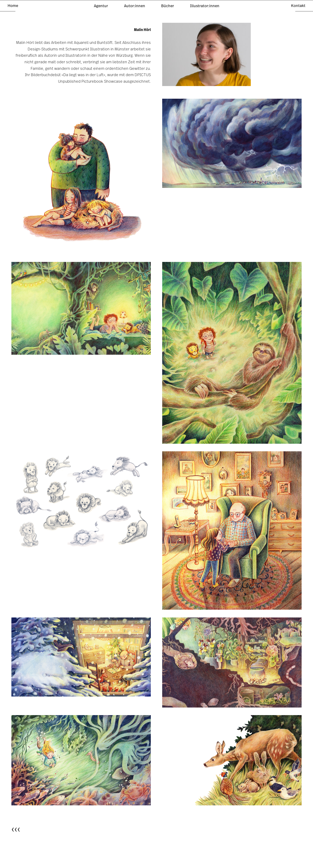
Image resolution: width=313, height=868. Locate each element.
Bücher (168, 6)
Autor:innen (135, 6)
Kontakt (298, 6)
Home (13, 6)
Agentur (101, 6)
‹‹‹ (16, 829)
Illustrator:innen (205, 6)
